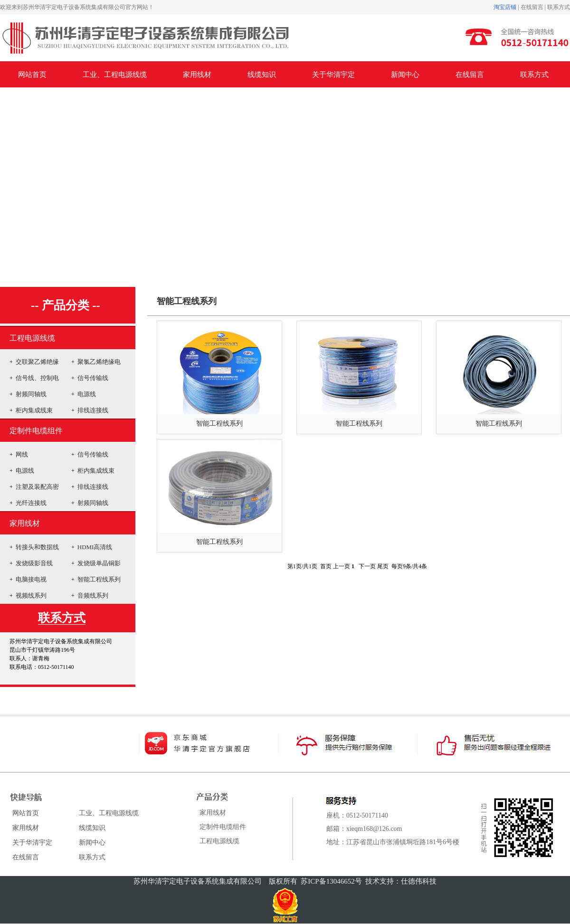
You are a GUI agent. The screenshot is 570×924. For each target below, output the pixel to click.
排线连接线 (93, 410)
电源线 (87, 394)
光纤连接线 (31, 503)
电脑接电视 (31, 579)
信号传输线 (93, 378)
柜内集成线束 (34, 410)
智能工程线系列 (99, 579)
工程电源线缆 (32, 338)
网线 (22, 454)
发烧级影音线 (34, 563)
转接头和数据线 (37, 547)
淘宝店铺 (505, 7)
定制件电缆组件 (36, 431)
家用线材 (25, 523)
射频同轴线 (31, 394)
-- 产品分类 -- (66, 305)
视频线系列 (31, 595)
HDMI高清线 (95, 547)
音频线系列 (93, 595)
